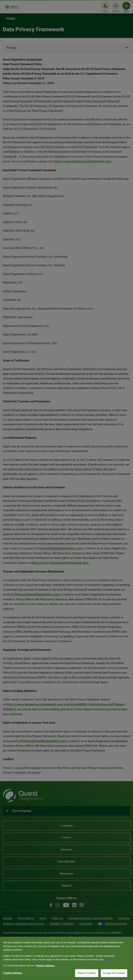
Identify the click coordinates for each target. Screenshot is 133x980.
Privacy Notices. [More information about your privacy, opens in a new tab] (45, 966)
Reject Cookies (87, 973)
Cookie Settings (13, 973)
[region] (66, 958)
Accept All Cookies (114, 973)
